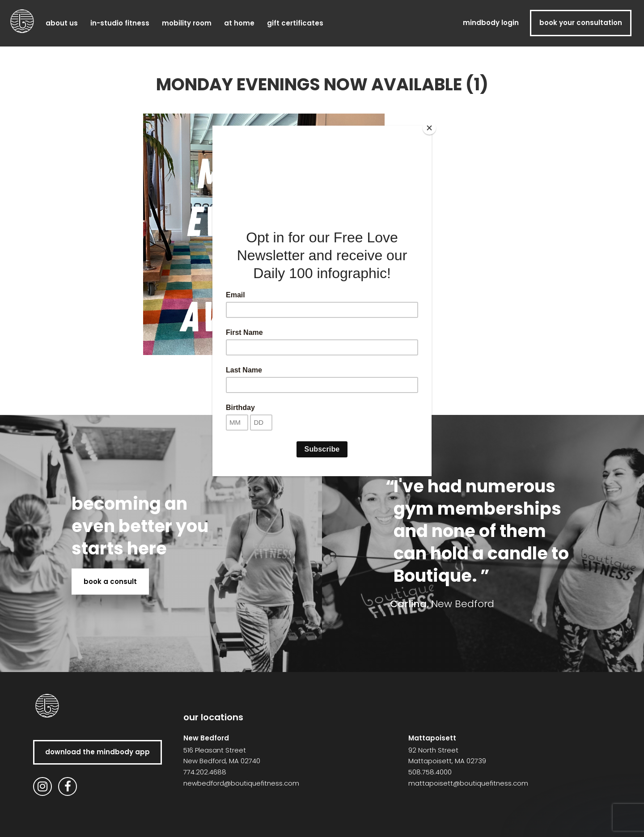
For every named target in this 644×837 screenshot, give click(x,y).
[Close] (429, 128)
